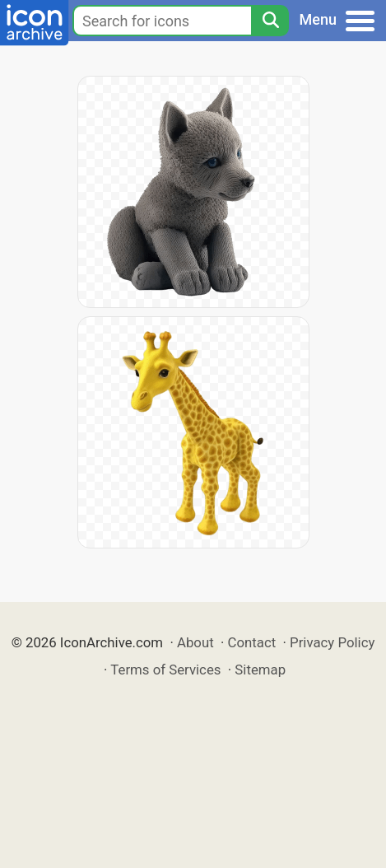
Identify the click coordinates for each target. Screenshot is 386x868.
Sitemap (260, 670)
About (195, 642)
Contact (252, 642)
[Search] (270, 21)
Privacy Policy (332, 642)
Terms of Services (165, 670)
